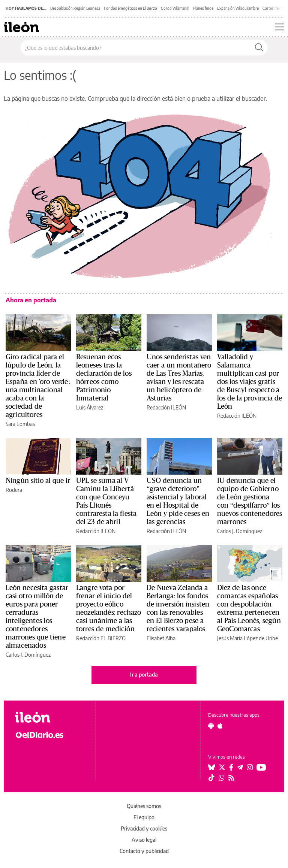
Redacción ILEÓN (166, 407)
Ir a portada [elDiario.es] (144, 675)
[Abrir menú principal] (280, 27)
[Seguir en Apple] (220, 726)
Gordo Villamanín (175, 8)
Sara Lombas (20, 424)
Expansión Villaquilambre (238, 8)
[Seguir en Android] (211, 726)
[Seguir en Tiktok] (211, 778)
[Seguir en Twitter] (222, 767)
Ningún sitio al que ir (38, 481)
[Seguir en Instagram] (250, 767)
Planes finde (203, 8)
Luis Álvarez (90, 407)
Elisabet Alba (161, 638)
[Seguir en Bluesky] (211, 767)
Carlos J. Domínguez (240, 531)
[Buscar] (259, 48)
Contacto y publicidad (144, 851)
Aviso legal (144, 840)
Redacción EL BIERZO (101, 638)
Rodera (14, 490)
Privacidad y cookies (144, 828)
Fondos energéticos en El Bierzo (130, 8)
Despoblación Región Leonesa (75, 8)
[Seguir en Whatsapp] (222, 778)
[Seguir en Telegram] (240, 767)
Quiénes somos (144, 806)
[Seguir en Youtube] (261, 767)
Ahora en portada (31, 300)
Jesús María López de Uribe (247, 638)
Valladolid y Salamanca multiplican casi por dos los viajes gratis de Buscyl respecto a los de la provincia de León (250, 382)
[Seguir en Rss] (231, 778)
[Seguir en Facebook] (231, 767)
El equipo (144, 817)
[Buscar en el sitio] (136, 48)
